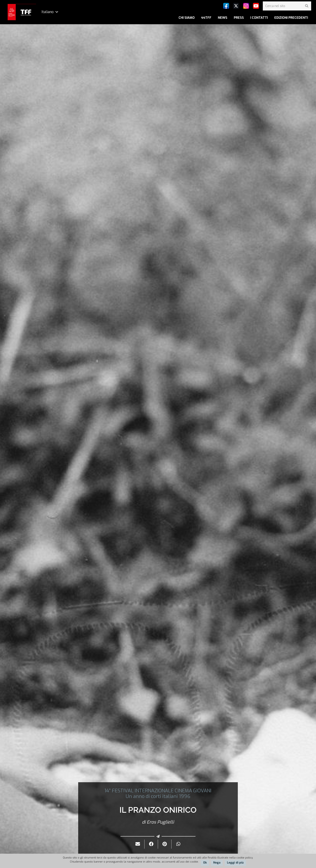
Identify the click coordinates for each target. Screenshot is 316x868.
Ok (205, 863)
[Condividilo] (151, 844)
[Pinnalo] (165, 844)
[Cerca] (307, 6)
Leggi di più (235, 863)
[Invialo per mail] (138, 844)
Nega (217, 863)
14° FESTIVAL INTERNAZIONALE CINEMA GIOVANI (158, 791)
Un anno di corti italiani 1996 (158, 796)
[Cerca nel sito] (287, 6)
